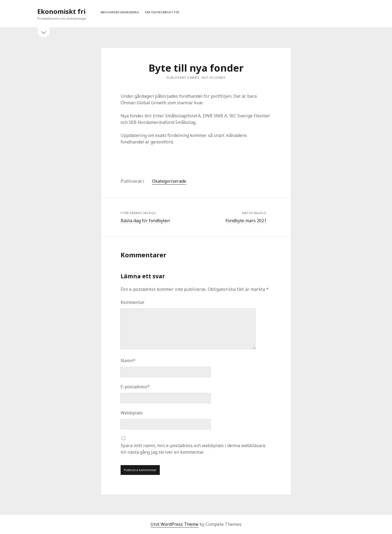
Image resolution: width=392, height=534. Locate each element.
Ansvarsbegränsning (120, 12)
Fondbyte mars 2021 (246, 221)
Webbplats (132, 413)
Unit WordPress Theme (174, 524)
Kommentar (133, 302)
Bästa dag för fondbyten (145, 221)
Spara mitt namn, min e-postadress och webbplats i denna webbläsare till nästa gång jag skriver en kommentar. (193, 449)
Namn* (128, 361)
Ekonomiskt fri (61, 11)
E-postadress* (135, 387)
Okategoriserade (169, 181)
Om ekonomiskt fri (162, 12)
